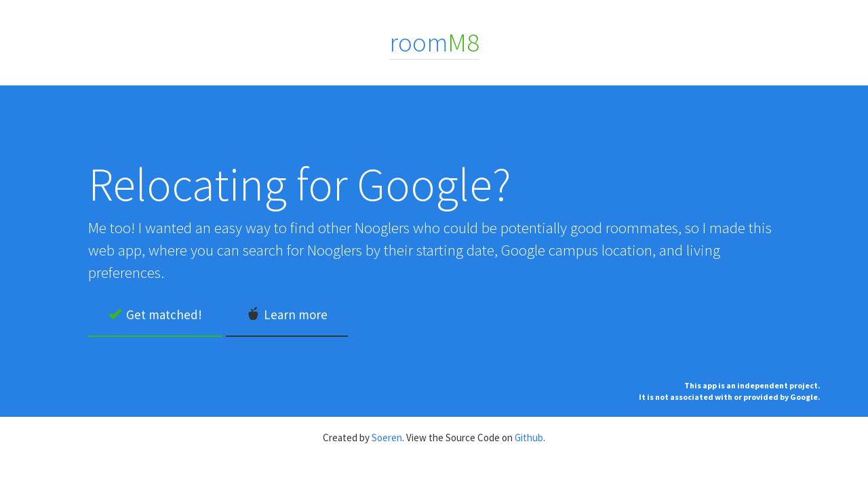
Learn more (287, 314)
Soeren (387, 438)
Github (529, 438)
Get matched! (155, 314)
